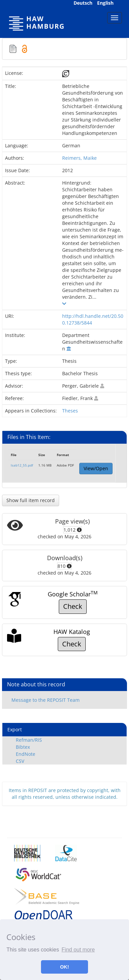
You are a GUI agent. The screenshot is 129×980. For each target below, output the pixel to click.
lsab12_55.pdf (22, 465)
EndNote (26, 754)
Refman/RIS (29, 740)
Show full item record (31, 500)
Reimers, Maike (79, 158)
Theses (70, 411)
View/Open (96, 468)
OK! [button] (64, 967)
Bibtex (23, 747)
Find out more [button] (78, 950)
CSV (20, 761)
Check (73, 606)
